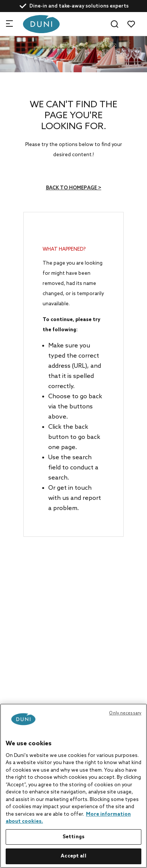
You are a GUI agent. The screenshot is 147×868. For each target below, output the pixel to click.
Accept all (73, 856)
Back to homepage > (74, 188)
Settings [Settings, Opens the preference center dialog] (73, 837)
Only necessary (125, 713)
